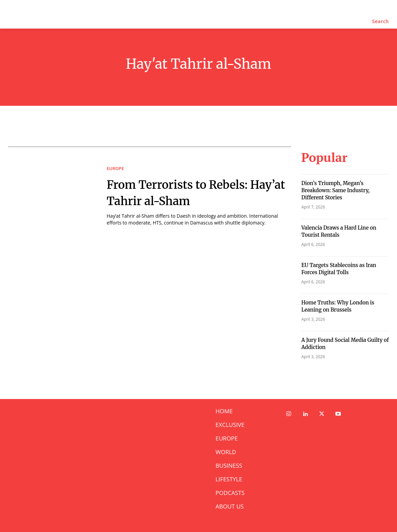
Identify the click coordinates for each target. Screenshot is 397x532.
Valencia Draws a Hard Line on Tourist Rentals (339, 231)
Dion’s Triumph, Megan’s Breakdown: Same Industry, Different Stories (335, 190)
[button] (380, 21)
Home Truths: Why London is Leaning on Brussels (338, 306)
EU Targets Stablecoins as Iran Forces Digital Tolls (339, 269)
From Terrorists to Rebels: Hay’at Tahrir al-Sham (192, 192)
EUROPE (115, 169)
